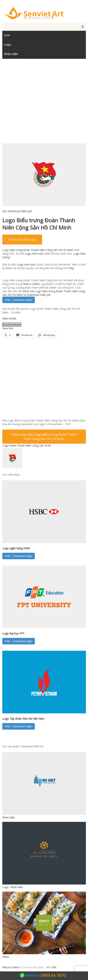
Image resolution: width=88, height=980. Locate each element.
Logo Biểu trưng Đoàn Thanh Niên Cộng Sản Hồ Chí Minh (38, 250)
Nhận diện (11, 54)
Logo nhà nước (34, 254)
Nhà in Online (31, 284)
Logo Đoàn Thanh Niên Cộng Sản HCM (26, 445)
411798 (51, 967)
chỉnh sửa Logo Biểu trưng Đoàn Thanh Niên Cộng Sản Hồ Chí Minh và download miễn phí (44, 293)
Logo (8, 45)
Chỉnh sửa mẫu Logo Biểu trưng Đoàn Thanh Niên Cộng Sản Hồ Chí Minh (44, 437)
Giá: (17, 211)
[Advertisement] (44, 104)
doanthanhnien (12, 325)
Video (6, 957)
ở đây (70, 268)
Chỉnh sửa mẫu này (22, 240)
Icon (7, 35)
